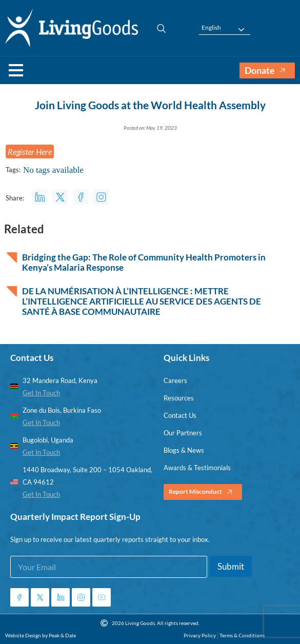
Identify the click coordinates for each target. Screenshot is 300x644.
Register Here (30, 152)
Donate (267, 71)
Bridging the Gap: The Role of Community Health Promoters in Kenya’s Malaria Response (144, 263)
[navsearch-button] (156, 28)
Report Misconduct (203, 492)
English (211, 28)
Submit (231, 566)
